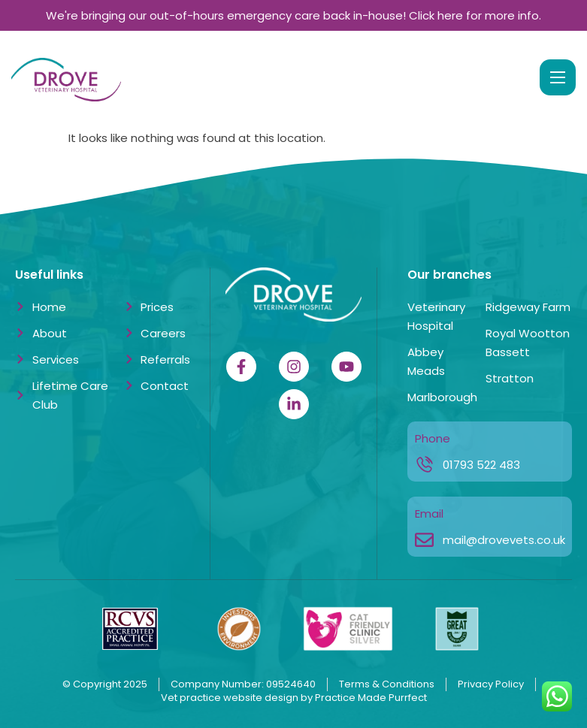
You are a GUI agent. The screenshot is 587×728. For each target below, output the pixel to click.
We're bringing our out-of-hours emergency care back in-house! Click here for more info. (293, 15)
